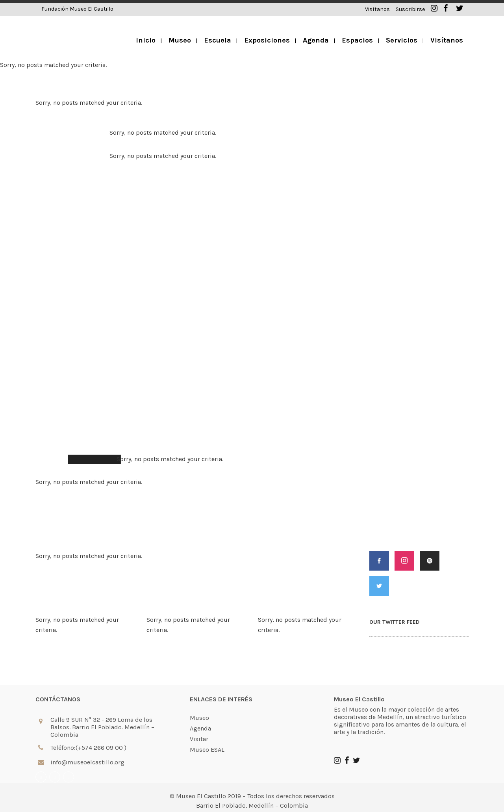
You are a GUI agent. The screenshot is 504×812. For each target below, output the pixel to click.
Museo (199, 718)
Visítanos (377, 9)
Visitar (199, 739)
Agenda (200, 729)
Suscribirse (410, 9)
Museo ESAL (207, 750)
